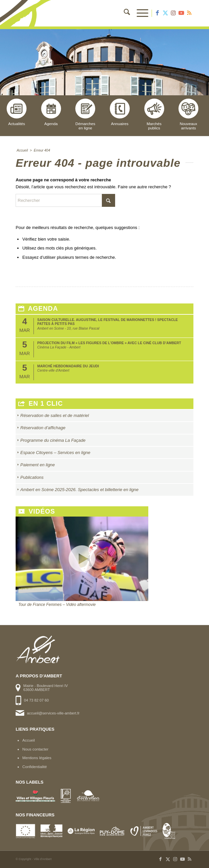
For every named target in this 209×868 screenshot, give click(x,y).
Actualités (17, 112)
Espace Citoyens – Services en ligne (55, 453)
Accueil (29, 740)
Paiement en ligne (37, 465)
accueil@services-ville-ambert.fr (53, 713)
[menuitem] (124, 13)
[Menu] (139, 13)
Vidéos (37, 511)
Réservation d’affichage (43, 428)
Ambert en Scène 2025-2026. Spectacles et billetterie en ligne (79, 490)
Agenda (51, 112)
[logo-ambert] (87, 13)
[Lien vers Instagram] (174, 13)
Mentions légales (37, 758)
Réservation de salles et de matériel (55, 415)
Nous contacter (35, 749)
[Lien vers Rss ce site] (189, 13)
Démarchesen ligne (85, 114)
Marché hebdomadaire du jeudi (68, 366)
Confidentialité (35, 767)
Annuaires (120, 112)
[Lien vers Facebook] (158, 13)
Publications (32, 477)
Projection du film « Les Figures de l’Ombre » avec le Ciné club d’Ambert (109, 343)
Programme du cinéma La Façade (53, 440)
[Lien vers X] (166, 13)
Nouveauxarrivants (188, 114)
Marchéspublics (154, 114)
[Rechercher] (124, 13)
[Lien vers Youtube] (181, 13)
